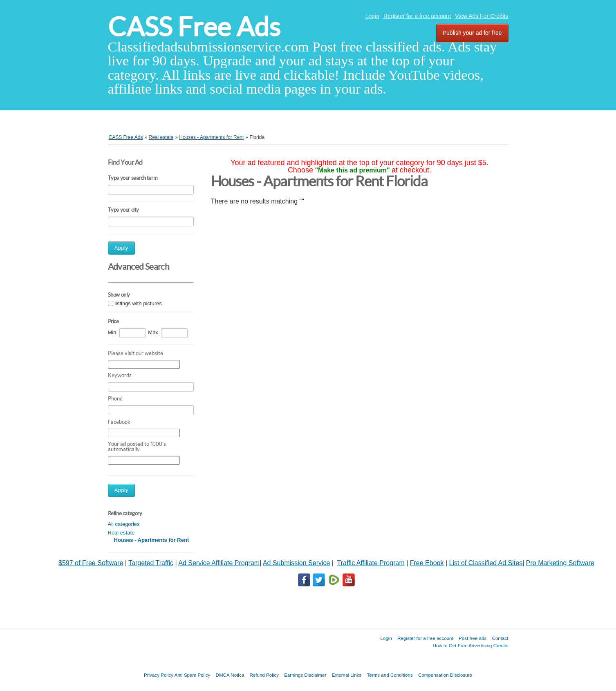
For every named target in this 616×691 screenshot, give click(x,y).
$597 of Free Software (91, 563)
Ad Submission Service (297, 563)
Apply (121, 248)
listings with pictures (138, 304)
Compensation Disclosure (445, 675)
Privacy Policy (159, 675)
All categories (124, 524)
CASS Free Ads (194, 27)
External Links (347, 675)
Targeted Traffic (151, 563)
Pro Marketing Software (560, 563)
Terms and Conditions (390, 675)
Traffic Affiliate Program (371, 563)
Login (372, 16)
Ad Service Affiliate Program (219, 563)
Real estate (121, 533)
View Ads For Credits (482, 16)
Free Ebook (427, 563)
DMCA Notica (230, 675)
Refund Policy (264, 675)
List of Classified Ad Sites (486, 563)
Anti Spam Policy (193, 675)
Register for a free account (417, 16)
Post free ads (473, 638)
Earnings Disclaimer (305, 675)
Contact (500, 638)
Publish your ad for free (472, 33)
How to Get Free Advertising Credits (471, 645)
